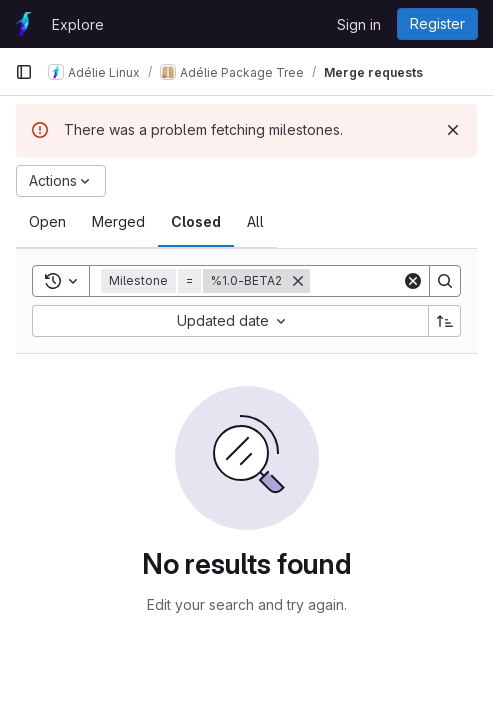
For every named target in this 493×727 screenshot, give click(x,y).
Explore (78, 24)
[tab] (47, 222)
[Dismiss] (453, 130)
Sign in (359, 24)
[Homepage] (23, 24)
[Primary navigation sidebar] (24, 72)
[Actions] (61, 181)
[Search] (445, 281)
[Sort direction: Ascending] (445, 321)
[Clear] (413, 281)
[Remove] (298, 281)
